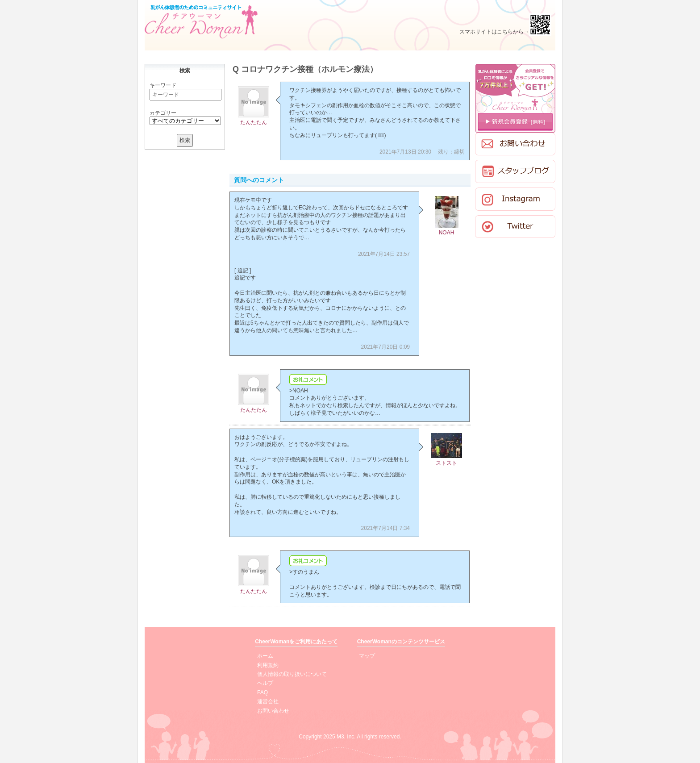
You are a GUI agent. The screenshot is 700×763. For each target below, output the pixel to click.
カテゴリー (163, 113)
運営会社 (268, 701)
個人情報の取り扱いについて (292, 674)
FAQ (262, 692)
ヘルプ (265, 683)
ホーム (265, 656)
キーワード (163, 85)
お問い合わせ (273, 711)
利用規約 (268, 665)
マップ (367, 656)
